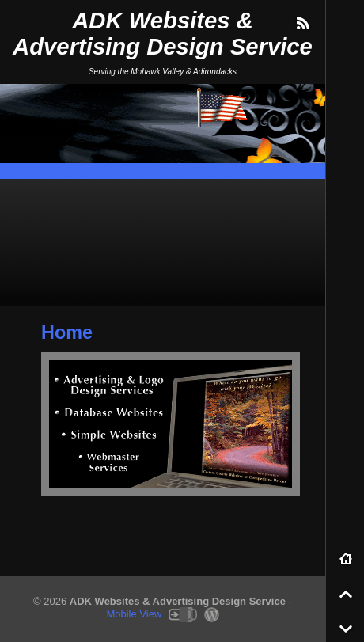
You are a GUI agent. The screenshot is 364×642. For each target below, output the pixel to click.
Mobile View (134, 614)
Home (67, 332)
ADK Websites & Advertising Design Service (163, 34)
